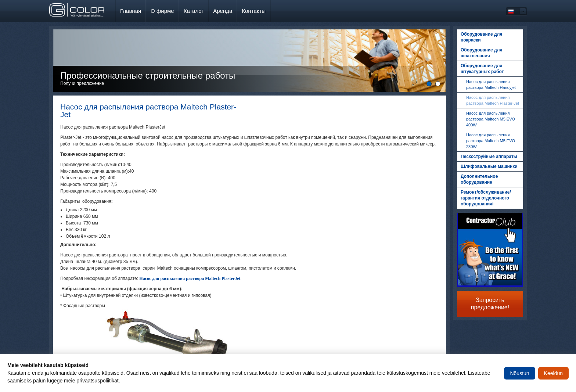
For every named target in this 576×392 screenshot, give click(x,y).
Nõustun (519, 373)
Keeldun (553, 373)
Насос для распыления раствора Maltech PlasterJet (190, 278)
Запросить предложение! (490, 304)
